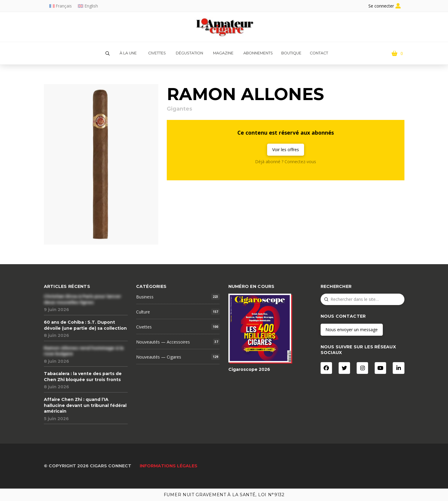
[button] (108, 53)
